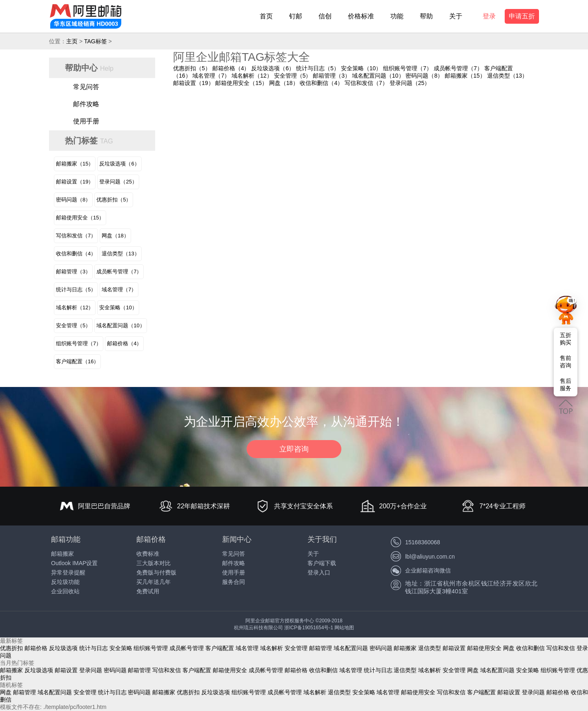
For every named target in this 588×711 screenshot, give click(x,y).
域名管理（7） (211, 76)
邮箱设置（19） (194, 83)
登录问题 (91, 670)
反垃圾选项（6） (273, 68)
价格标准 (361, 16)
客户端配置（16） (77, 361)
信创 (325, 16)
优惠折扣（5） (192, 68)
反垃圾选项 (63, 648)
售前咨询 (566, 362)
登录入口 (319, 572)
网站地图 (344, 628)
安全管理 (296, 648)
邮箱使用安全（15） (241, 83)
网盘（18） (284, 83)
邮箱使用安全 (484, 648)
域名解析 (272, 648)
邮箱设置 (454, 648)
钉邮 (296, 16)
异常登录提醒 (68, 572)
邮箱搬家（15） (465, 76)
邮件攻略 (86, 104)
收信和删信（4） (321, 83)
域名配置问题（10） (378, 76)
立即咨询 (294, 449)
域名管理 (247, 648)
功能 (397, 16)
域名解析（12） (252, 76)
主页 (72, 41)
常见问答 (86, 87)
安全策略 (121, 648)
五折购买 (566, 339)
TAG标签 (96, 41)
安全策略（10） (361, 68)
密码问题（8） (424, 76)
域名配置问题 (351, 648)
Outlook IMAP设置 (74, 563)
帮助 (426, 16)
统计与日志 (94, 648)
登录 (489, 16)
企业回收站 (65, 591)
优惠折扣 (11, 648)
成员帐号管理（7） (458, 68)
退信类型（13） (508, 76)
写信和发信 (561, 648)
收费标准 (148, 554)
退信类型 (430, 648)
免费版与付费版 (156, 572)
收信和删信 (530, 648)
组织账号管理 (151, 648)
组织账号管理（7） (408, 68)
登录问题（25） (410, 83)
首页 (266, 16)
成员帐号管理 (187, 648)
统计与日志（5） (318, 68)
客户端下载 (322, 563)
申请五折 (522, 16)
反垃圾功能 (65, 582)
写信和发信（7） (366, 83)
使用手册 (86, 121)
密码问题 (381, 648)
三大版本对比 (154, 563)
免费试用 (148, 591)
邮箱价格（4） (231, 68)
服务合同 (234, 582)
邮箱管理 (321, 648)
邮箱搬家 (62, 554)
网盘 (509, 648)
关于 (456, 16)
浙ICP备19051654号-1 (309, 628)
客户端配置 (220, 648)
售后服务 (566, 385)
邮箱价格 (36, 648)
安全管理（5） (293, 76)
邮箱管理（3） (332, 76)
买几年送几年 (154, 582)
